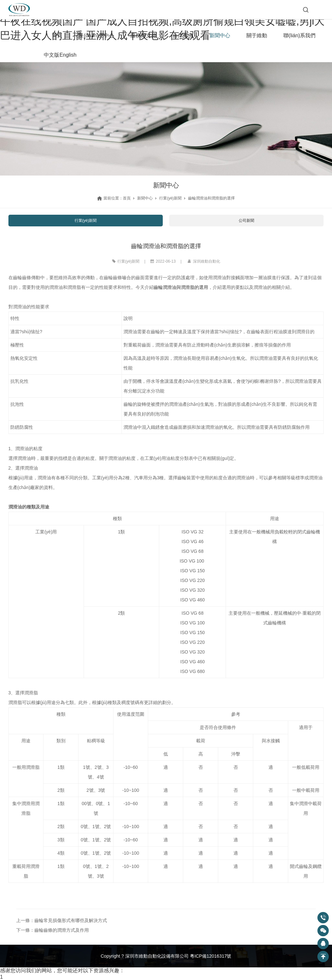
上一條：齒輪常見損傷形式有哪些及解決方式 (62, 920)
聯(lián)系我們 (300, 35)
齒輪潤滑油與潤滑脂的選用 (181, 287)
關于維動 (257, 35)
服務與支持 (143, 35)
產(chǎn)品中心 (96, 35)
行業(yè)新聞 (170, 198)
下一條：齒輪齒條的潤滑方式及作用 (53, 930)
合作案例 (183, 35)
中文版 (52, 55)
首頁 (57, 35)
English (68, 55)
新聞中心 (220, 35)
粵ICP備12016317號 (211, 956)
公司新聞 (246, 221)
